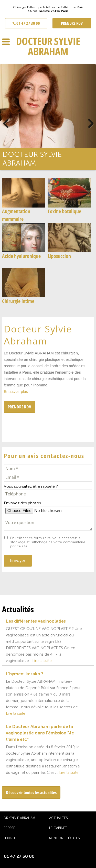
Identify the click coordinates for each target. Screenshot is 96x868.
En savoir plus (16, 391)
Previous (12, 122)
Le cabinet (58, 828)
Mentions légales (65, 838)
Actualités (58, 818)
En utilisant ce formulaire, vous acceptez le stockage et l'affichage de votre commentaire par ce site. (48, 542)
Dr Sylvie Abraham (19, 818)
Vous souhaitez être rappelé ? (31, 486)
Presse (9, 828)
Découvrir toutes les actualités (31, 792)
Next (84, 122)
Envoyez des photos (22, 503)
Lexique (10, 838)
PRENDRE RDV (72, 23)
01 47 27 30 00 (26, 23)
